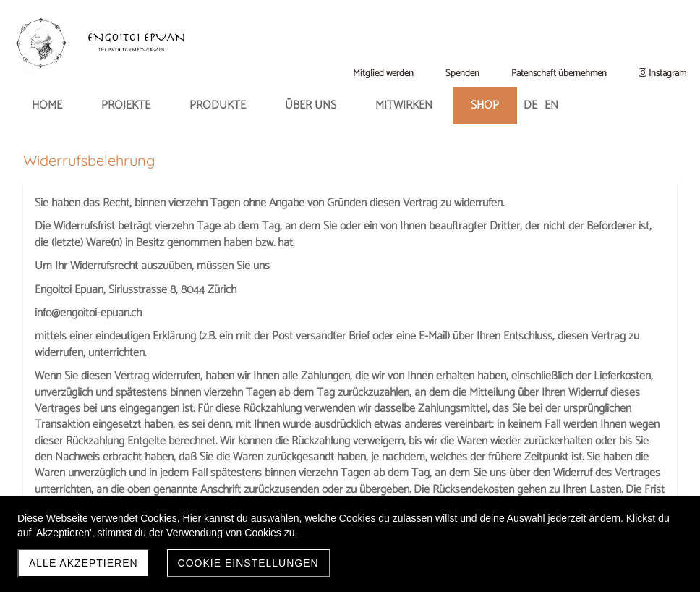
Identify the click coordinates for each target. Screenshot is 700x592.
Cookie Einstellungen (248, 563)
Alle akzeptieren (84, 563)
